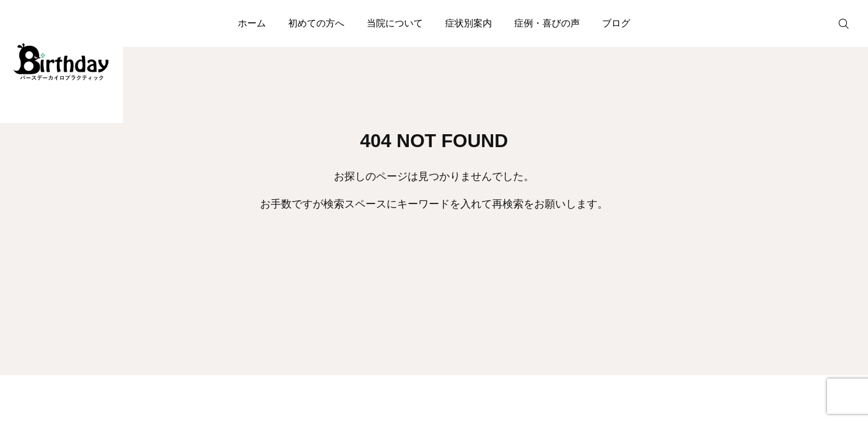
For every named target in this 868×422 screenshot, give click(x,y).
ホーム (252, 23)
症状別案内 (469, 23)
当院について (395, 23)
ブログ (616, 23)
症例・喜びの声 (547, 23)
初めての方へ (316, 23)
